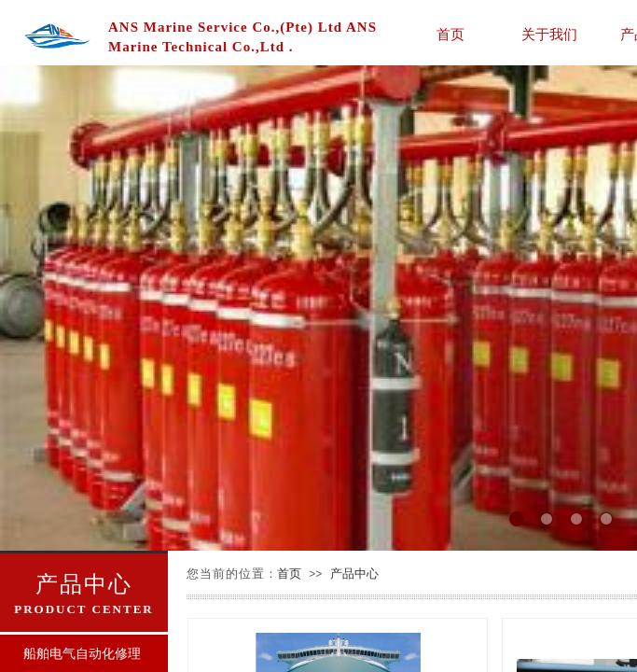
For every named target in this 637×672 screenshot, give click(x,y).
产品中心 (354, 574)
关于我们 (549, 34)
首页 (450, 34)
